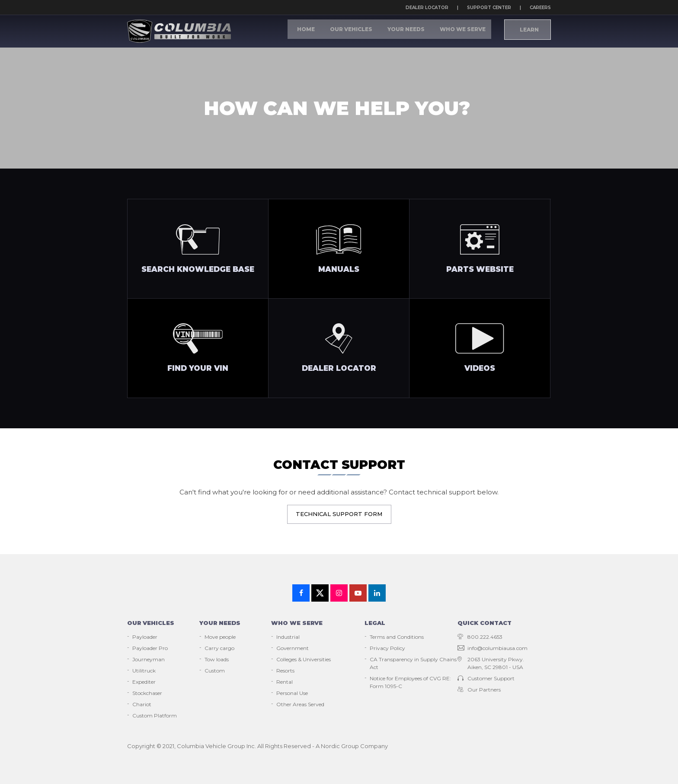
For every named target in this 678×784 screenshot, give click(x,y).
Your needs (220, 623)
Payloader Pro (150, 648)
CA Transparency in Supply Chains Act (413, 663)
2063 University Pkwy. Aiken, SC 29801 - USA (491, 663)
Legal (375, 623)
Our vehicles (151, 623)
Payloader (145, 637)
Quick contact (485, 623)
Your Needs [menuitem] (419, 32)
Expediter (144, 682)
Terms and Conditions (397, 637)
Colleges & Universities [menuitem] (304, 659)
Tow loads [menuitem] (217, 659)
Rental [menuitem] (285, 682)
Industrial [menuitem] (288, 637)
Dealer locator (427, 8)
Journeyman (149, 659)
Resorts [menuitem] (285, 671)
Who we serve (297, 623)
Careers (540, 8)
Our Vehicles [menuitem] (372, 32)
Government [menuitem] (293, 648)
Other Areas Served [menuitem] (300, 704)
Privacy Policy (387, 648)
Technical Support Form (339, 514)
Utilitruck (144, 671)
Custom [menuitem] (215, 671)
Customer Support (486, 678)
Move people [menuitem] (220, 637)
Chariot (142, 704)
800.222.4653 (480, 637)
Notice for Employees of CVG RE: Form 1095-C (410, 682)
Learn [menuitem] (528, 32)
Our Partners (479, 690)
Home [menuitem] (335, 32)
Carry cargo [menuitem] (219, 648)
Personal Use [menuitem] (292, 693)
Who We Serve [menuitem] (467, 32)
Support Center (489, 8)
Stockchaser (147, 693)
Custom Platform (155, 715)
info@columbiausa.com (493, 648)
